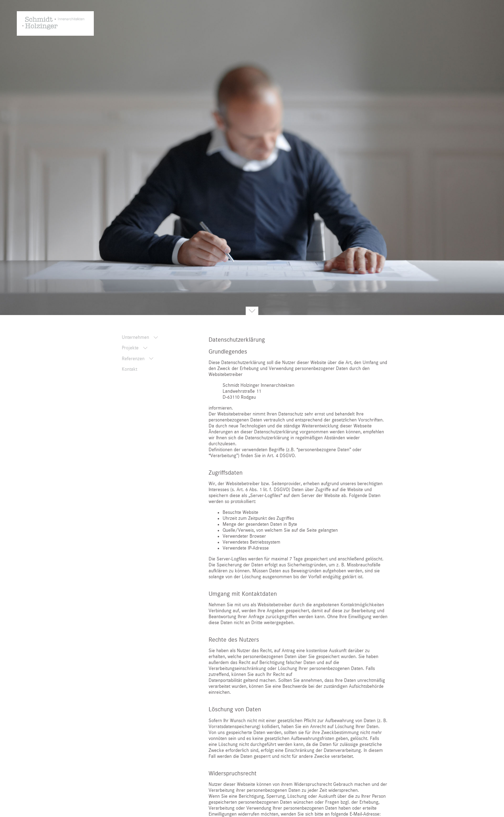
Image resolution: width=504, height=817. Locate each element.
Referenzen (134, 359)
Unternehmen (136, 337)
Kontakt (129, 369)
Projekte (131, 348)
